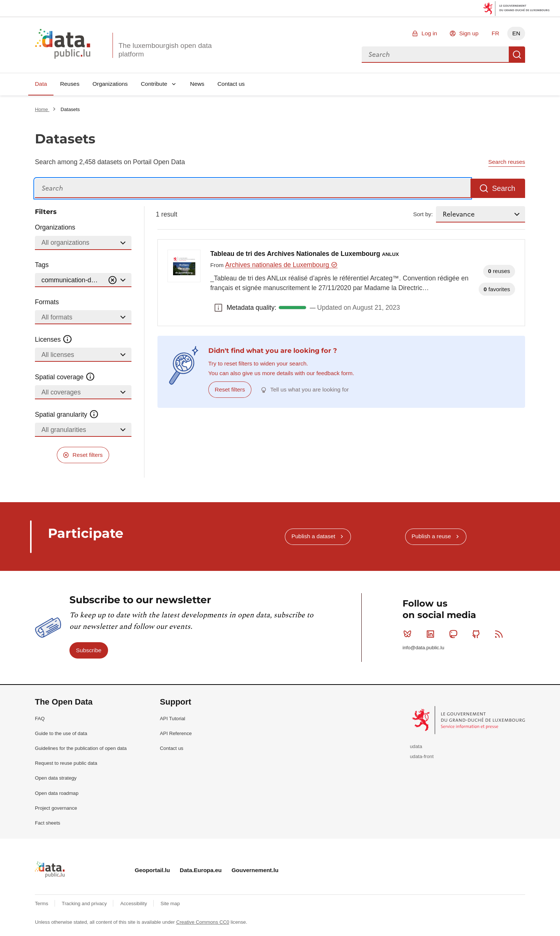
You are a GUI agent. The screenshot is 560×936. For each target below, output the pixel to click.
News (197, 84)
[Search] (253, 188)
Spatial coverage (65, 377)
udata (416, 746)
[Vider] (113, 280)
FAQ (40, 719)
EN (516, 33)
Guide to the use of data (61, 733)
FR (496, 33)
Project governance (56, 808)
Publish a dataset (313, 536)
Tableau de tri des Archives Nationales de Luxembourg (305, 254)
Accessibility (134, 903)
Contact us (231, 84)
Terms (42, 903)
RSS (500, 634)
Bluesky (409, 634)
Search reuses (507, 162)
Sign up (469, 33)
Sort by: (423, 214)
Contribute (154, 84)
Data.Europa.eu (201, 870)
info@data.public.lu (423, 648)
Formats (47, 302)
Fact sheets (48, 823)
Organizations (110, 84)
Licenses (54, 339)
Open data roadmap (57, 793)
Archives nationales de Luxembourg (281, 265)
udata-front (422, 756)
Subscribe (89, 650)
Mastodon (455, 634)
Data (41, 84)
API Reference (176, 733)
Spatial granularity (67, 415)
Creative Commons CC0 (203, 922)
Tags (42, 265)
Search (517, 55)
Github (478, 634)
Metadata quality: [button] (218, 308)
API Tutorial (173, 719)
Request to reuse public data (66, 763)
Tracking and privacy (85, 903)
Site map (170, 903)
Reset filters (87, 455)
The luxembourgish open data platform (165, 50)
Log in (429, 33)
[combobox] (435, 55)
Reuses (70, 84)
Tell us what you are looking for (310, 389)
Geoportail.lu (152, 870)
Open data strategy (56, 778)
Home (42, 109)
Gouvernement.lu (255, 870)
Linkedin (432, 634)
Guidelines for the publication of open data (81, 748)
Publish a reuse (431, 536)
